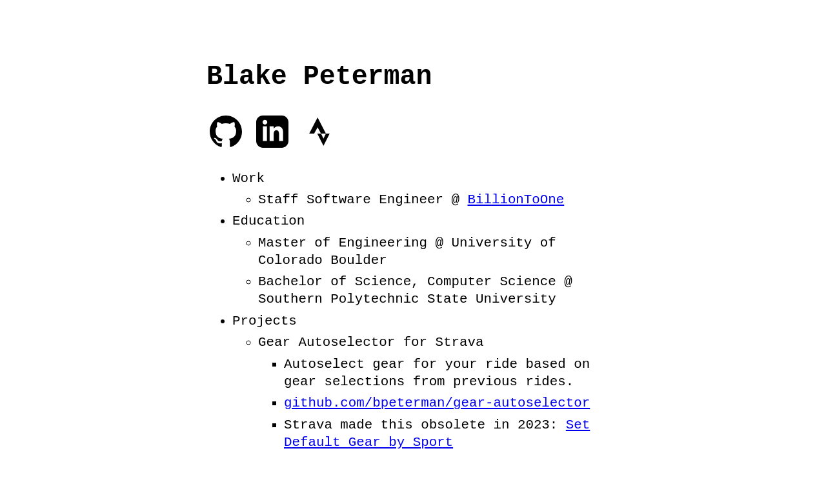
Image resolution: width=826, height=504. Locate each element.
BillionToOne (516, 198)
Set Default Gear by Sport (437, 432)
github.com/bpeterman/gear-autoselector (437, 401)
